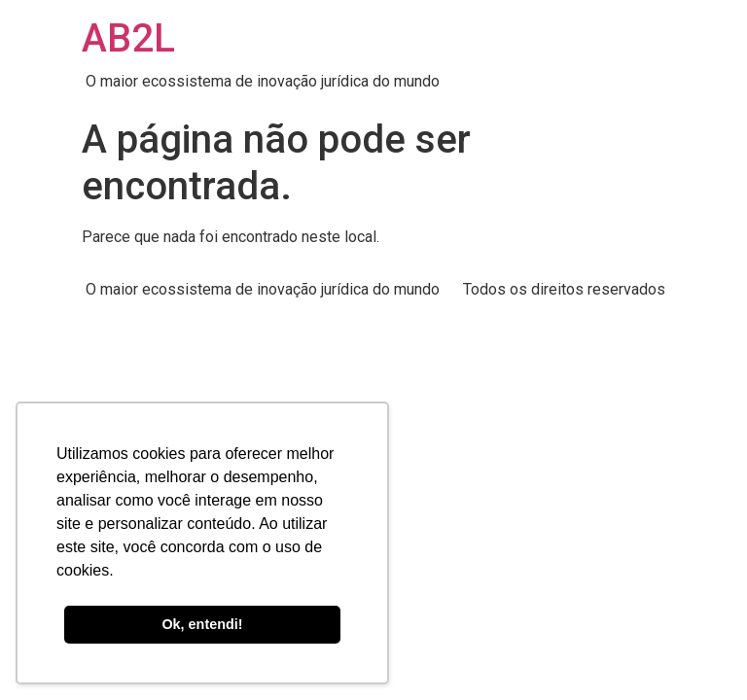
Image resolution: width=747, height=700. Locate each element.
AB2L (128, 38)
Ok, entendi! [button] (202, 624)
